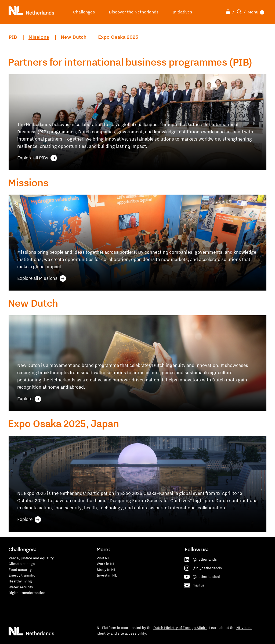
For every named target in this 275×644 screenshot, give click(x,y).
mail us (195, 585)
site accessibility (132, 633)
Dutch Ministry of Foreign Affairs (180, 628)
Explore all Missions (42, 278)
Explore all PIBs (37, 158)
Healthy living (20, 581)
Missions (39, 37)
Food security (20, 570)
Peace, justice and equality (31, 558)
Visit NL (103, 558)
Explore (29, 399)
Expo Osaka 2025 (118, 37)
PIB (13, 37)
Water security (21, 587)
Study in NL (106, 570)
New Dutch (74, 37)
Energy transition (23, 575)
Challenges (84, 12)
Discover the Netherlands (134, 12)
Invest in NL (107, 575)
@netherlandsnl (202, 577)
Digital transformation (27, 593)
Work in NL (106, 564)
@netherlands (201, 560)
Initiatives (182, 12)
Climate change (22, 564)
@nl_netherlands (203, 568)
